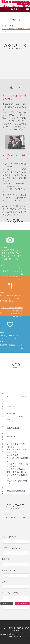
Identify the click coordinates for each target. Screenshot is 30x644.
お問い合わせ (24, 4)
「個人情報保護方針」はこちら (15, 518)
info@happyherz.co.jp (16, 534)
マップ (10, 466)
